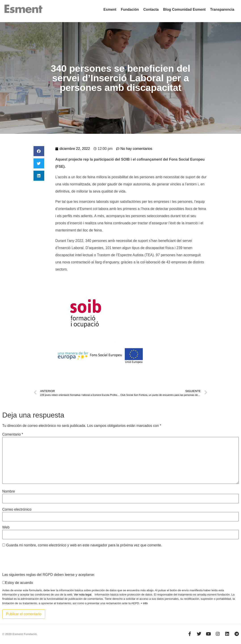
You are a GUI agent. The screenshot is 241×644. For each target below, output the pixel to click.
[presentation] (36, 560)
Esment (110, 9)
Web (6, 527)
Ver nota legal (83, 595)
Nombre (9, 491)
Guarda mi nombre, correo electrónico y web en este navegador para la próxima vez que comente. (84, 545)
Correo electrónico (17, 510)
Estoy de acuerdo (19, 583)
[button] (39, 151)
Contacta (151, 9)
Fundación (130, 9)
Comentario (13, 434)
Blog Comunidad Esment (184, 9)
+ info (144, 603)
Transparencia (222, 9)
